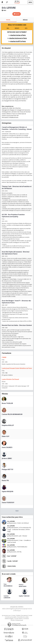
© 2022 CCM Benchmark (17, 620)
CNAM (4, 357)
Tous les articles (18, 619)
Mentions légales (9, 619)
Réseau (25, 20)
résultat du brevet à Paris (18, 38)
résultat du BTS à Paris (18, 41)
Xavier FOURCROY (8, 503)
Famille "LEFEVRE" (13, 561)
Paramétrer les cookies (23, 617)
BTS (26, 28)
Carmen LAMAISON (7, 597)
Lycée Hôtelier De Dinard (10, 379)
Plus (17, 511)
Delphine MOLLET (8, 425)
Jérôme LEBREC (7, 458)
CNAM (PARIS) (11, 566)
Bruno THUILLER (7, 403)
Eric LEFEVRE (11, 521)
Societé (30, 616)
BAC (8, 28)
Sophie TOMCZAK (24, 596)
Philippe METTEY (8, 469)
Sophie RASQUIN (7, 491)
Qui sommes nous (6, 616)
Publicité (18, 616)
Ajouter (17, 14)
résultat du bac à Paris (18, 35)
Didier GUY (6, 436)
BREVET (17, 28)
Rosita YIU (5, 480)
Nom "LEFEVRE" (12, 556)
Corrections (26, 619)
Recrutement (25, 616)
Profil (8, 20)
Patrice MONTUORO (23, 585)
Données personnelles (11, 617)
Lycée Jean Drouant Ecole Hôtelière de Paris (17, 368)
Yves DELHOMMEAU (8, 585)
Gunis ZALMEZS (7, 447)
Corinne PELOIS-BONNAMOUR (12, 414)
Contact (14, 616)
